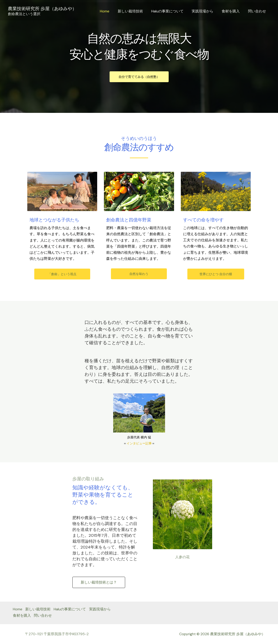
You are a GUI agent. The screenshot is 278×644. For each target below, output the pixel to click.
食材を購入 (232, 11)
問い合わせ (257, 11)
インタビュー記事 (139, 443)
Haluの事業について (171, 11)
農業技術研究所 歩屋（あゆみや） (42, 9)
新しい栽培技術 (135, 11)
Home (110, 11)
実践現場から (205, 11)
